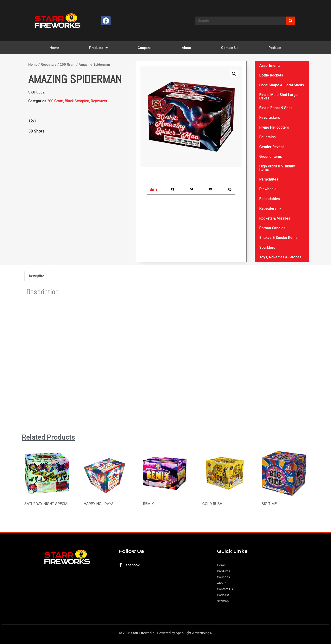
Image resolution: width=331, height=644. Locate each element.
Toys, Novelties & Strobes (280, 257)
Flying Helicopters (274, 127)
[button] (234, 74)
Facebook (131, 565)
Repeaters (49, 65)
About (186, 48)
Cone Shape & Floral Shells (282, 85)
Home (54, 48)
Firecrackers (270, 117)
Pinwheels (268, 189)
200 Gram (68, 65)
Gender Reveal (271, 147)
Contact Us (230, 48)
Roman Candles (272, 228)
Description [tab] (37, 276)
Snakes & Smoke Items (278, 238)
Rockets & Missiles (275, 218)
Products (98, 48)
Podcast (275, 48)
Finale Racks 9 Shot (275, 108)
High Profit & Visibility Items (277, 168)
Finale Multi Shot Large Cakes (278, 96)
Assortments (270, 66)
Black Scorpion (77, 101)
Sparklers (267, 247)
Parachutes (269, 179)
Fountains (267, 137)
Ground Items (271, 157)
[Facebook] (121, 565)
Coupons (145, 48)
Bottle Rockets (271, 75)
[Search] (290, 21)
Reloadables (270, 199)
